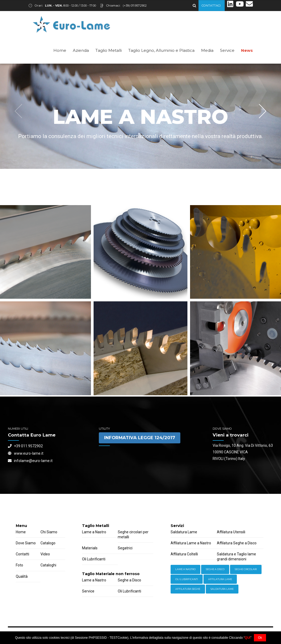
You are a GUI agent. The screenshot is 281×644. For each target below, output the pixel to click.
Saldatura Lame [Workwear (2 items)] (222, 589)
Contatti (22, 554)
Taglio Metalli (109, 50)
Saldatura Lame (184, 532)
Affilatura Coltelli (184, 554)
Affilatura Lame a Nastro (191, 543)
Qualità (22, 576)
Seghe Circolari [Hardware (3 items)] (246, 569)
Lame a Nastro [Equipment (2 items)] (185, 569)
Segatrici (125, 548)
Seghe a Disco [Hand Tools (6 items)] (215, 569)
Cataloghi (48, 565)
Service (227, 50)
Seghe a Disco (129, 580)
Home (60, 50)
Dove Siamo (26, 543)
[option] (140, 116)
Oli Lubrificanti (94, 559)
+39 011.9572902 (25, 446)
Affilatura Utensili (231, 532)
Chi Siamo (49, 532)
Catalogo (48, 543)
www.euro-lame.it (26, 453)
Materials (90, 548)
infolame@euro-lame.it (30, 461)
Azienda (81, 50)
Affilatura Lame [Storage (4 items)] (220, 579)
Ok (260, 638)
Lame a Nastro (94, 532)
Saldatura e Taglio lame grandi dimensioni (236, 557)
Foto (19, 565)
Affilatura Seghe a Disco (237, 543)
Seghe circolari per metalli (133, 534)
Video (45, 554)
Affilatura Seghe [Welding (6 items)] (188, 589)
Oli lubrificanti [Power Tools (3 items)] (187, 579)
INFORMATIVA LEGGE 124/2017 (140, 438)
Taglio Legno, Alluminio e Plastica (161, 50)
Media (207, 50)
